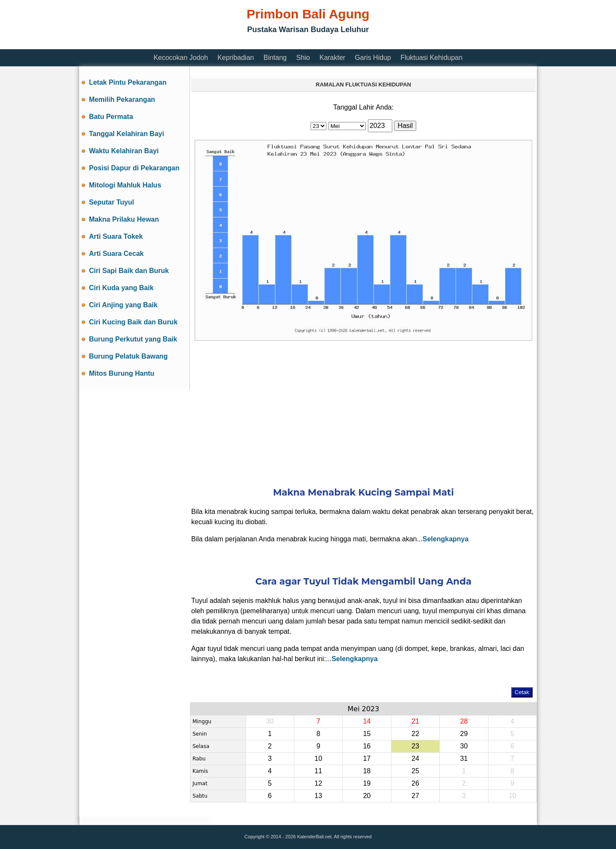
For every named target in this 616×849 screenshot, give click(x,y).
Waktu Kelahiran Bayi (124, 151)
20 (367, 796)
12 (318, 783)
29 (464, 734)
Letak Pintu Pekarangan (128, 82)
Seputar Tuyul (112, 202)
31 (464, 758)
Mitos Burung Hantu (122, 373)
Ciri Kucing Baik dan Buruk (133, 322)
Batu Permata (111, 117)
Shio (303, 58)
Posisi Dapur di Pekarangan (134, 168)
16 (367, 746)
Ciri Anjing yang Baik (123, 305)
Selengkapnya (446, 539)
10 (318, 758)
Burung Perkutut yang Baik (133, 339)
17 (367, 758)
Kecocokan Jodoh (181, 58)
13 (318, 796)
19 (367, 783)
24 (415, 758)
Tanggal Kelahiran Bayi (127, 134)
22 (415, 734)
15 (367, 734)
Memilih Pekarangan (122, 99)
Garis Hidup (373, 58)
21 (415, 721)
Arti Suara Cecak (116, 254)
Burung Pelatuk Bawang (128, 356)
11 (318, 771)
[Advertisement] (235, 44)
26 (415, 783)
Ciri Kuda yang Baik (121, 288)
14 (367, 721)
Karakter (332, 58)
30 (270, 721)
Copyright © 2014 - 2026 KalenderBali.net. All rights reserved (308, 837)
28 (464, 721)
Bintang (275, 58)
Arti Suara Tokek (116, 236)
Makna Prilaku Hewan (124, 219)
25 (415, 771)
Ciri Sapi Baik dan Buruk (129, 271)
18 (367, 771)
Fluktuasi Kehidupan (431, 58)
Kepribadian (235, 58)
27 (415, 796)
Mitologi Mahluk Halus (125, 185)
